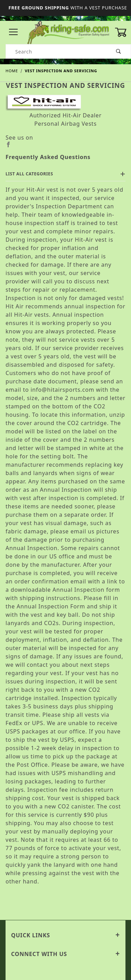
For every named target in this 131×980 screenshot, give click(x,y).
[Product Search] (56, 51)
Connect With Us (65, 954)
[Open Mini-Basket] (123, 32)
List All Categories (65, 174)
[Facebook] (65, 144)
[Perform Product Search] (119, 51)
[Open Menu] (14, 32)
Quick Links (65, 935)
